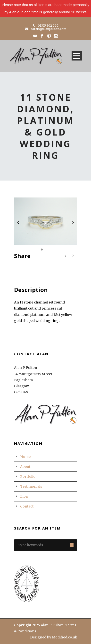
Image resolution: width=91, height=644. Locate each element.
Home (25, 457)
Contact (27, 506)
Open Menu (77, 56)
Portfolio (28, 477)
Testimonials (31, 486)
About (25, 467)
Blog (24, 496)
